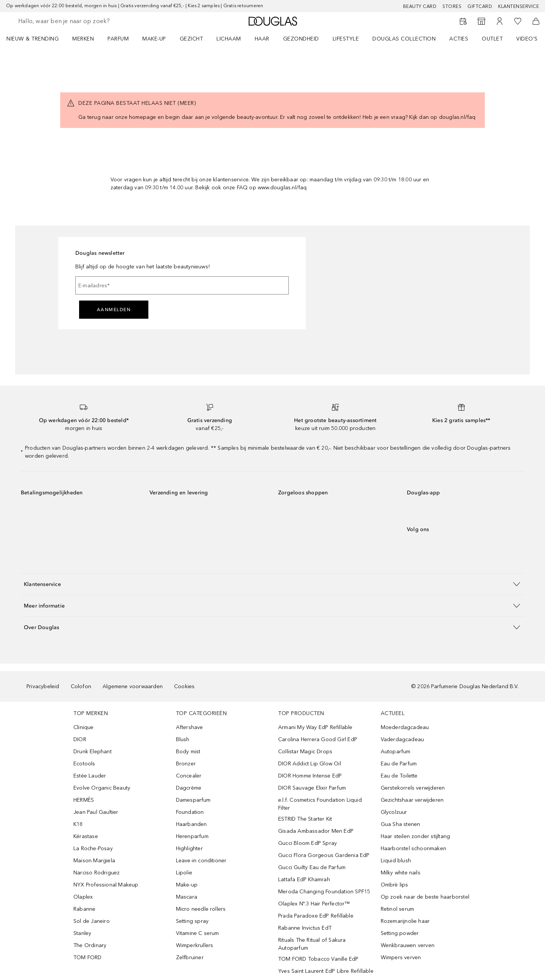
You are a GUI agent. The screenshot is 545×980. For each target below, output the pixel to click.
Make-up (187, 885)
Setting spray (192, 921)
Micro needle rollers (201, 909)
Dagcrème (189, 788)
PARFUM (118, 39)
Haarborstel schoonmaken (414, 848)
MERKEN (83, 39)
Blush (183, 739)
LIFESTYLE (346, 39)
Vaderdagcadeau (403, 739)
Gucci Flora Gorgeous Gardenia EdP (324, 855)
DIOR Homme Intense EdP (310, 776)
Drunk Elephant (93, 752)
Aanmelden (114, 310)
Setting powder (400, 933)
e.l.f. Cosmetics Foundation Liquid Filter (320, 804)
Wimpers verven (401, 957)
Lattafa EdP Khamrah (304, 880)
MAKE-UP (154, 39)
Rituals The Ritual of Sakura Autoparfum (312, 944)
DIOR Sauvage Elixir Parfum (312, 788)
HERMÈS (84, 800)
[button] (272, 584)
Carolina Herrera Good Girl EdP (318, 739)
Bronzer (186, 764)
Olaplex (83, 897)
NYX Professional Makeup (106, 885)
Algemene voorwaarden (133, 686)
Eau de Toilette (399, 776)
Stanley (82, 933)
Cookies (184, 686)
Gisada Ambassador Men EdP (316, 831)
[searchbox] (74, 21)
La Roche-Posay (93, 848)
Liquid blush (396, 861)
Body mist (188, 752)
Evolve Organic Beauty (102, 788)
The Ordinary (90, 945)
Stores (452, 6)
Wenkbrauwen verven (408, 945)
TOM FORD (88, 957)
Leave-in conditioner (201, 861)
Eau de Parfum (399, 764)
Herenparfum (192, 836)
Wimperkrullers (195, 945)
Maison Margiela (94, 861)
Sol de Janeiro (92, 921)
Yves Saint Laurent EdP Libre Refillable (326, 971)
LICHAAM (229, 39)
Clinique (84, 727)
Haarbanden (192, 824)
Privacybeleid (43, 686)
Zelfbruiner (190, 957)
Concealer (189, 776)
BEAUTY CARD (420, 6)
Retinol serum (398, 909)
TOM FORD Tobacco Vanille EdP (318, 959)
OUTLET (492, 39)
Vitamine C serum (198, 933)
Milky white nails (401, 873)
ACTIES (459, 39)
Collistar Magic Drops (305, 752)
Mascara (187, 897)
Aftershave (190, 727)
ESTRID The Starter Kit (305, 819)
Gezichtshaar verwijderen (412, 800)
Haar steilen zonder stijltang (416, 836)
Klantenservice (519, 6)
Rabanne (84, 909)
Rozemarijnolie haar (405, 921)
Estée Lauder (90, 776)
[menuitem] (37, 39)
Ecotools (84, 764)
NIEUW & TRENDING (33, 39)
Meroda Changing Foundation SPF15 (324, 892)
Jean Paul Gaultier (96, 812)
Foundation (190, 812)
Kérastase (86, 836)
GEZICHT (192, 39)
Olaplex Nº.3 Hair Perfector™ (314, 904)
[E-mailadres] (182, 285)
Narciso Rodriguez (97, 873)
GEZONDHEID (301, 39)
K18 (78, 824)
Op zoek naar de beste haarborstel (425, 897)
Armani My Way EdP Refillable (315, 727)
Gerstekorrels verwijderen (413, 788)
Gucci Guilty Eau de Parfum (312, 867)
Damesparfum (193, 800)
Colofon (81, 686)
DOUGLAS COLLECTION (404, 39)
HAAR (262, 39)
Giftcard (480, 6)
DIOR (80, 739)
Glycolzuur (394, 812)
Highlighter (189, 848)
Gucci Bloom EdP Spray (308, 843)
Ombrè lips (395, 885)
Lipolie (184, 873)
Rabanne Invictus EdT (305, 928)
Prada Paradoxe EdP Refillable (316, 916)
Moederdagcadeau (405, 727)
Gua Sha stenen (401, 824)
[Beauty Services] (463, 21)
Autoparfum (396, 752)
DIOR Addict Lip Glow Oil (310, 764)
